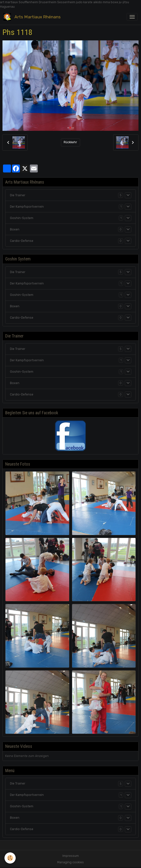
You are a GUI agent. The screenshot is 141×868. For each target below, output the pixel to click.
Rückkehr (70, 142)
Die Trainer (18, 195)
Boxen (15, 229)
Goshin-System (22, 218)
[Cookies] (10, 858)
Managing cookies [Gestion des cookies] (70, 862)
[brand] (33, 17)
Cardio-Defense (22, 241)
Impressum (71, 856)
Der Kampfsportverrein (27, 207)
